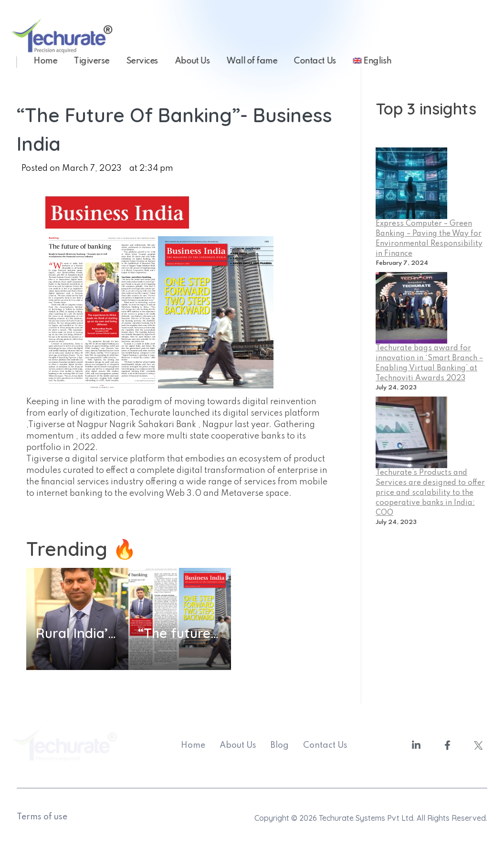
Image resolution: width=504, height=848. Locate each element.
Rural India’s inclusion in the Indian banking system (77, 633)
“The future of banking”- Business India (179, 633)
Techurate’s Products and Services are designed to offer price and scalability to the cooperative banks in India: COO (430, 493)
